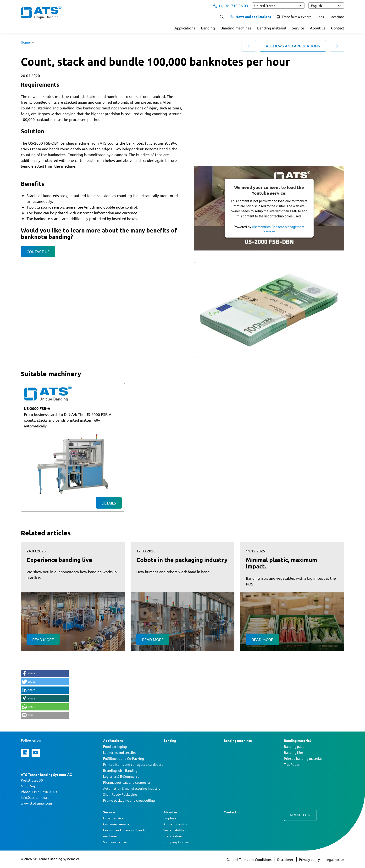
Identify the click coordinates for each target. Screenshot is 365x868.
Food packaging (115, 746)
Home (25, 42)
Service (298, 28)
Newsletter (300, 815)
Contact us (38, 251)
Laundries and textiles (120, 752)
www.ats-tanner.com (36, 803)
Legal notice (335, 859)
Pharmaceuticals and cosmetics (127, 782)
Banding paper (295, 746)
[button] (45, 673)
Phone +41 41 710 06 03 (39, 792)
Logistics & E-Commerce (121, 776)
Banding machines (236, 28)
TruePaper (292, 764)
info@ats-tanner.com (37, 797)
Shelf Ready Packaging (120, 794)
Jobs (320, 17)
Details (109, 503)
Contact (338, 28)
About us (318, 28)
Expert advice (113, 818)
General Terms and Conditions (249, 859)
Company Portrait (177, 842)
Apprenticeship (175, 824)
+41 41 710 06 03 (231, 6)
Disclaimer (286, 859)
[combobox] (278, 6)
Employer (171, 818)
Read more (43, 639)
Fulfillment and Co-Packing (124, 758)
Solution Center (115, 842)
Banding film (293, 752)
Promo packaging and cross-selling (129, 800)
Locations (337, 17)
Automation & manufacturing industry (132, 788)
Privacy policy (310, 859)
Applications (185, 28)
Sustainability (174, 830)
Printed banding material (303, 758)
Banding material (272, 28)
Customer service (116, 824)
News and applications (251, 17)
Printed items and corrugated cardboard (133, 764)
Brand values (173, 836)
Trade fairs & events (294, 17)
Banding (208, 28)
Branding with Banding (120, 770)
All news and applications (293, 46)
